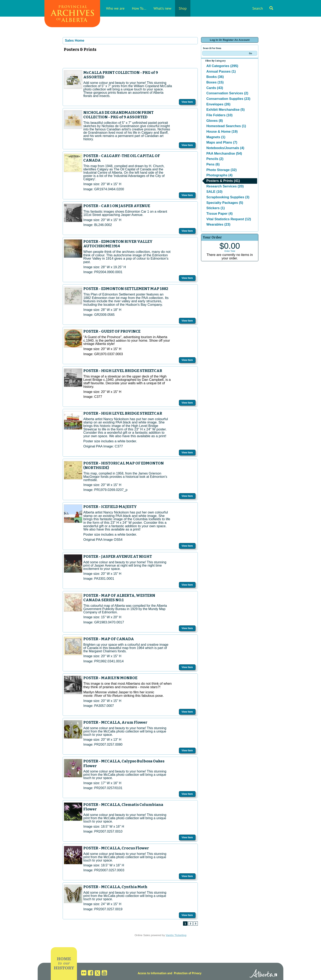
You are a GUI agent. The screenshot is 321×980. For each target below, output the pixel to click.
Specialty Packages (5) (225, 203)
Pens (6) (213, 164)
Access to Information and (155, 973)
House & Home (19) (222, 132)
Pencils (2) (215, 159)
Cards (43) (215, 88)
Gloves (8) (215, 121)
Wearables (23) (218, 224)
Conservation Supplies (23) (228, 99)
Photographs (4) (219, 175)
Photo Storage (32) (222, 170)
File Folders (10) (219, 115)
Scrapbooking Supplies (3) (228, 197)
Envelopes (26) (218, 104)
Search (263, 8)
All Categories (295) (222, 66)
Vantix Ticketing (176, 935)
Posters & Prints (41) (223, 181)
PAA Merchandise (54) (224, 153)
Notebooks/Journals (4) (225, 148)
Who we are (115, 8)
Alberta (263, 974)
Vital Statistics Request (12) (229, 219)
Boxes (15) (215, 82)
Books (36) (215, 77)
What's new (162, 8)
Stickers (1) (216, 208)
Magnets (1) (216, 137)
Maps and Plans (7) (222, 142)
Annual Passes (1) (221, 71)
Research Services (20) (225, 186)
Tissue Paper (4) (219, 214)
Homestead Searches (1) (226, 126)
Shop (183, 8)
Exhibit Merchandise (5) (225, 110)
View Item (187, 102)
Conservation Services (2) (227, 93)
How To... (139, 8)
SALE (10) (214, 192)
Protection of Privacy (188, 973)
